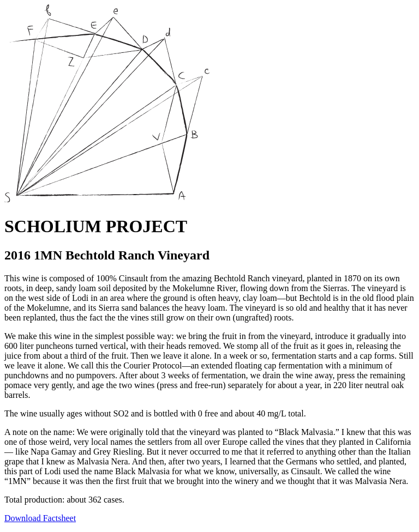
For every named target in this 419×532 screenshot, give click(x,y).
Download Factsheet (40, 518)
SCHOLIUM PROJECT (96, 226)
